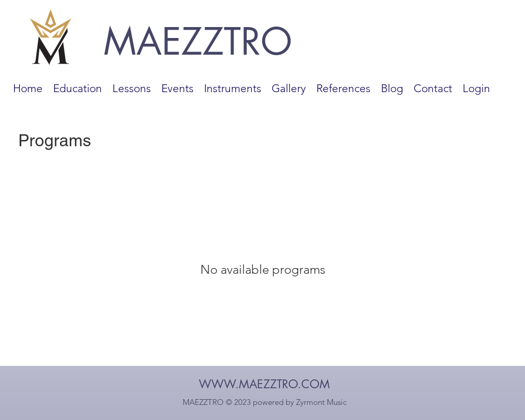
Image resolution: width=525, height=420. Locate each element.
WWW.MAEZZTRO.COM (264, 384)
